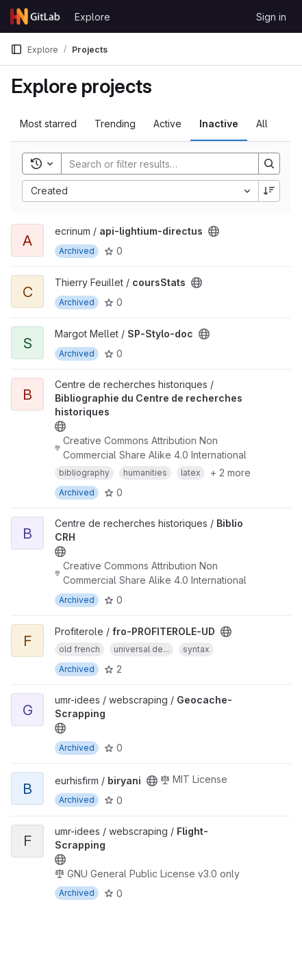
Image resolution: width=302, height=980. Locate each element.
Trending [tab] (115, 124)
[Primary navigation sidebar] (16, 49)
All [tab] (262, 124)
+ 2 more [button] (230, 473)
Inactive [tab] (219, 124)
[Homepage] (36, 16)
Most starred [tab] (48, 124)
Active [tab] (167, 124)
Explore (92, 17)
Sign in (271, 17)
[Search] (153, 164)
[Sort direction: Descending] (269, 191)
